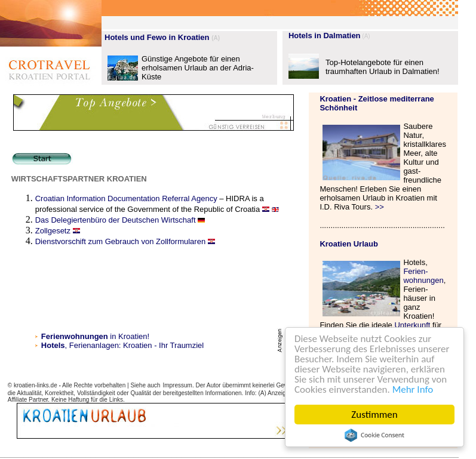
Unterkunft (412, 325)
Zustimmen (374, 415)
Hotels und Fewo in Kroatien (157, 37)
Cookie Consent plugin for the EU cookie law (374, 435)
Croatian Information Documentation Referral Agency (126, 198)
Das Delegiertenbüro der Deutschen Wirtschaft (116, 220)
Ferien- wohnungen (423, 276)
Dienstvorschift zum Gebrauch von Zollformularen (120, 241)
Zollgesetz (53, 231)
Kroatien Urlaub (349, 244)
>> (380, 207)
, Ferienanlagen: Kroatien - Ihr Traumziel (135, 345)
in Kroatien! (95, 336)
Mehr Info (413, 389)
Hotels (53, 345)
